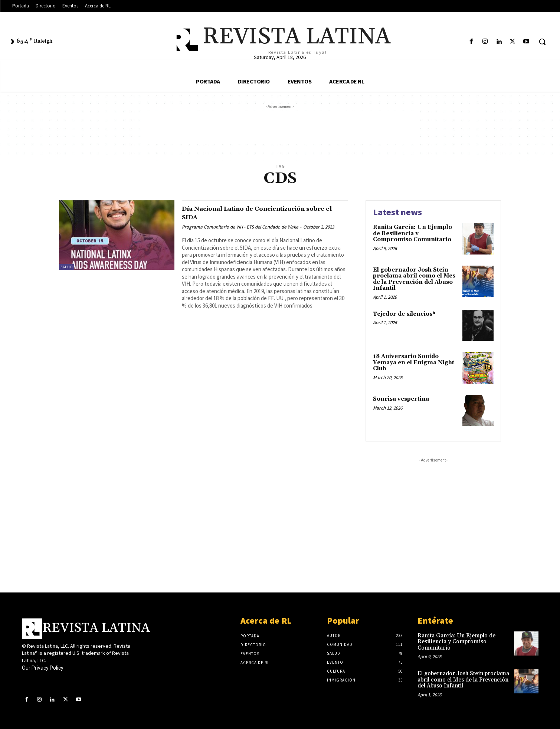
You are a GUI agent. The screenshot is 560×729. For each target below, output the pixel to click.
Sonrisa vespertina (401, 399)
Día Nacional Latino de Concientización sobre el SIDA (262, 213)
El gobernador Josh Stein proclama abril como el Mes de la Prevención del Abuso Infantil (414, 279)
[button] (542, 42)
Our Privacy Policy (43, 668)
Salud (67, 267)
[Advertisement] (280, 127)
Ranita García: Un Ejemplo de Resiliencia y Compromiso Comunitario (412, 233)
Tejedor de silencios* (404, 314)
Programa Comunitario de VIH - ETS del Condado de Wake (240, 227)
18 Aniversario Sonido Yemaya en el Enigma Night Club (414, 362)
